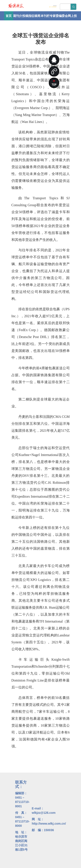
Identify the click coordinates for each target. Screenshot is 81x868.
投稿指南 (27, 17)
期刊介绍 (18, 17)
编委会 (63, 16)
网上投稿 (72, 17)
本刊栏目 (45, 17)
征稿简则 (36, 17)
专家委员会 (54, 17)
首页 (9, 16)
